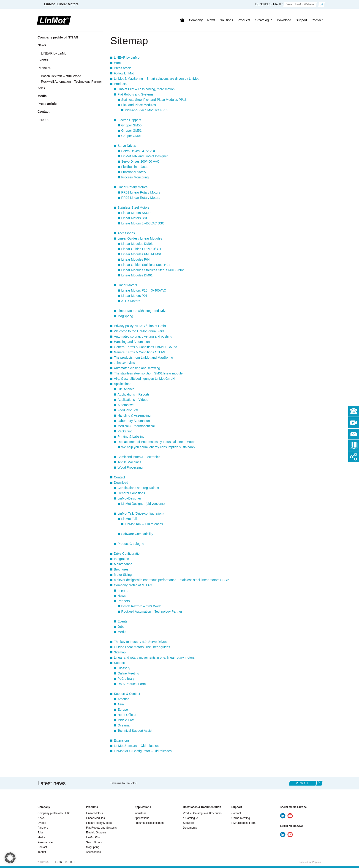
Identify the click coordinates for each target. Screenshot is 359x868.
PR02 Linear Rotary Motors (141, 198)
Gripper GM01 (132, 136)
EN (263, 4)
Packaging (125, 431)
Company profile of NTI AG (133, 585)
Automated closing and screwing (137, 368)
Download (284, 20)
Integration (122, 559)
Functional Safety (134, 172)
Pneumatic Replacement (149, 823)
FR (275, 4)
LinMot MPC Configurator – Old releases (143, 751)
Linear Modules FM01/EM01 (141, 254)
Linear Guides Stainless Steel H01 (146, 265)
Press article (123, 68)
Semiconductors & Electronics (139, 457)
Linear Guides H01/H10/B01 (141, 249)
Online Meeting (128, 673)
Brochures (121, 569)
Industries (140, 813)
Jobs (121, 627)
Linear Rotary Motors (133, 187)
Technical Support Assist (135, 731)
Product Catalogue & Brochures (202, 813)
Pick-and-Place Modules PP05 (147, 110)
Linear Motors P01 (134, 296)
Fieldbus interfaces (135, 167)
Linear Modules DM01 (137, 275)
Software (188, 823)
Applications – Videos (133, 400)
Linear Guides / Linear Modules (140, 238)
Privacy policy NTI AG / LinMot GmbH (141, 326)
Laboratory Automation (134, 421)
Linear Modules (95, 818)
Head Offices (127, 715)
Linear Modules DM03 (137, 244)
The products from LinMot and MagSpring (144, 358)
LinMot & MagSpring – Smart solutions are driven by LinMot (156, 79)
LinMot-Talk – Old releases (144, 524)
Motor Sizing (123, 575)
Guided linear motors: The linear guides (142, 647)
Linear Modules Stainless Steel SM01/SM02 (153, 270)
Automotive (126, 405)
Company (196, 20)
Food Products (128, 410)
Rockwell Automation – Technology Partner (152, 611)
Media (122, 632)
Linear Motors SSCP (136, 213)
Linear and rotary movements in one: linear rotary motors (154, 658)
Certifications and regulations (138, 488)
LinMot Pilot (93, 837)
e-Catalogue (264, 20)
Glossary (124, 668)
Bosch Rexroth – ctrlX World (141, 606)
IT (280, 4)
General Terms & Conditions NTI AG (140, 352)
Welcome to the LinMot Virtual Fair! (139, 331)
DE (257, 4)
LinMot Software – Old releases (136, 746)
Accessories (126, 233)
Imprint (123, 590)
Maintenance (123, 564)
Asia (121, 704)
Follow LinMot (124, 73)
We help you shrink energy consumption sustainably (158, 447)
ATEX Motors (131, 301)
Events (123, 621)
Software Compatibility (137, 534)
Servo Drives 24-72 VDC (139, 151)
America (124, 699)
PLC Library (126, 679)
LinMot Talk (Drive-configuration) (141, 513)
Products (244, 20)
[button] (10, 858)
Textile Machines (130, 462)
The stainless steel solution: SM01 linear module (148, 373)
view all (302, 783)
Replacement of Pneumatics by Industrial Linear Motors (157, 442)
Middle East (126, 720)
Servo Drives (127, 146)
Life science (126, 389)
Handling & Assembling (134, 415)
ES (269, 4)
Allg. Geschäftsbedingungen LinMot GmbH (144, 379)
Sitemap (120, 652)
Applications (123, 384)
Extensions (122, 740)
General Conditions (131, 493)
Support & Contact (127, 694)
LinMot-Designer (129, 498)
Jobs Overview (125, 363)
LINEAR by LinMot (127, 57)
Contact (317, 20)
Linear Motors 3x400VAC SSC (143, 223)
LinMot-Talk (130, 519)
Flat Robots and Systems (136, 94)
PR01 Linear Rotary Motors (141, 192)
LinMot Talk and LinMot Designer (145, 156)
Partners (124, 601)
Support (301, 20)
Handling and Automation (132, 342)
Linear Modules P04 (136, 259)
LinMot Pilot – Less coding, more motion (146, 89)
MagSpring (125, 316)
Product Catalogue (131, 544)
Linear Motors (128, 285)
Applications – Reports (134, 394)
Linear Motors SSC (135, 218)
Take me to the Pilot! (124, 783)
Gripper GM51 (132, 131)
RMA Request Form (132, 684)
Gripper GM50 (132, 125)
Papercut (317, 862)
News (211, 20)
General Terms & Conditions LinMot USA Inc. (146, 347)
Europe (123, 710)
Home (118, 63)
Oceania (124, 725)
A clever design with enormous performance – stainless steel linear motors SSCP (172, 580)
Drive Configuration (128, 554)
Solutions (226, 20)
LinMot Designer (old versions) (143, 504)
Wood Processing (130, 467)
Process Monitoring (135, 177)
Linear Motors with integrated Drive (143, 311)
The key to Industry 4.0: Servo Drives (140, 642)
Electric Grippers (129, 120)
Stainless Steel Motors (134, 207)
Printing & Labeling (131, 437)
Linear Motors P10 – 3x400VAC (144, 290)
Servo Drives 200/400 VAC (140, 161)
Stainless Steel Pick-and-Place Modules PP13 (154, 100)
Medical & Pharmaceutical (136, 426)
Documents (190, 828)
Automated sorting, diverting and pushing (143, 336)
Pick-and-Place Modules (139, 105)
